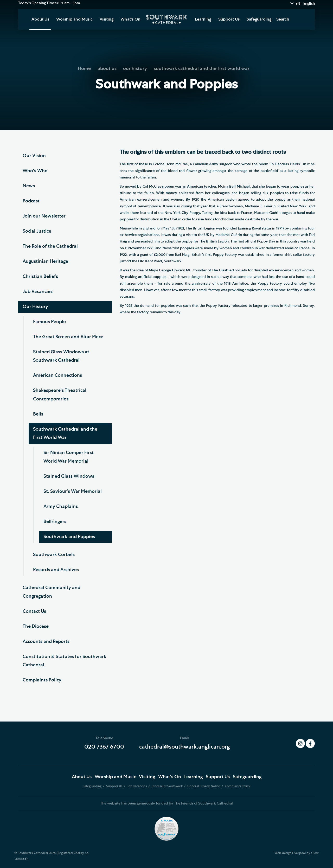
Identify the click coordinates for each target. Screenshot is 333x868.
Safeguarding (259, 19)
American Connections (57, 375)
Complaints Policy (42, 680)
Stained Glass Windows (69, 476)
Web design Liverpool (290, 853)
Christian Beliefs (40, 277)
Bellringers (55, 522)
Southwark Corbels (54, 555)
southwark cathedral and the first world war (202, 69)
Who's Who (35, 171)
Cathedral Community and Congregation (52, 592)
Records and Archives (56, 570)
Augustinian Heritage (45, 261)
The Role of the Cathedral (50, 246)
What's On (130, 19)
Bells (38, 414)
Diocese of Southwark (167, 786)
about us (107, 69)
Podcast (31, 201)
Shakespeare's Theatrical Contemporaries (60, 395)
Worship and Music (74, 19)
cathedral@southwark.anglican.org (184, 747)
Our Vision (34, 156)
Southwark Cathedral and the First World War (65, 433)
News (29, 186)
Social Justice (37, 231)
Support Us (229, 19)
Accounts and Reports (46, 642)
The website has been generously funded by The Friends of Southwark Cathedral (166, 803)
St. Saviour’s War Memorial (73, 492)
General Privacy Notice (204, 786)
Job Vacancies (38, 292)
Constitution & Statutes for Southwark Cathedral (65, 661)
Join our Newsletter (44, 216)
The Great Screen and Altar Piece (68, 337)
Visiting (107, 19)
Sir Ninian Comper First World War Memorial (69, 457)
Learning (203, 19)
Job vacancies (137, 786)
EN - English (305, 4)
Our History (35, 307)
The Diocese (36, 627)
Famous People (49, 322)
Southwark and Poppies (69, 537)
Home (84, 69)
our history (135, 69)
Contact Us (34, 611)
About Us (40, 19)
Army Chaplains (61, 507)
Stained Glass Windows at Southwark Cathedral (61, 356)
